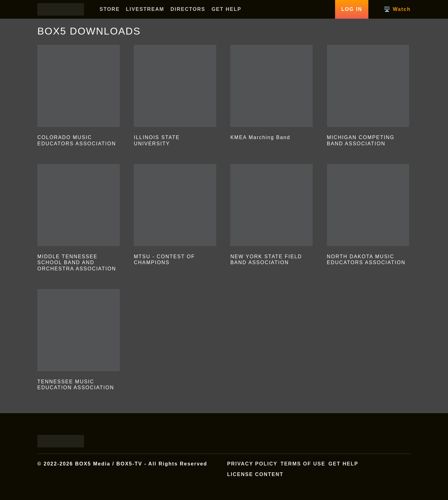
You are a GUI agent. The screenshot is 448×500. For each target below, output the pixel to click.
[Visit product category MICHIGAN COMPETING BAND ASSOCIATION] (368, 97)
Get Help (343, 464)
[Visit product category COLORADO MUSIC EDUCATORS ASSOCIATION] (79, 97)
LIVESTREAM (145, 9)
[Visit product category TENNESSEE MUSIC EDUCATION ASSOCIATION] (79, 341)
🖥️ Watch (397, 9)
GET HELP (226, 9)
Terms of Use (303, 464)
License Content (255, 474)
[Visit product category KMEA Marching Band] (271, 94)
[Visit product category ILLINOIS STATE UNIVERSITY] (175, 97)
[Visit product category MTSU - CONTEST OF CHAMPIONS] (175, 216)
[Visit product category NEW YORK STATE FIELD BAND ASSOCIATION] (271, 216)
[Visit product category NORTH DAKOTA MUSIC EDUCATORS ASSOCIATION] (368, 216)
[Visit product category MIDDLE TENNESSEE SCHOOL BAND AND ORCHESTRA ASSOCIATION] (79, 219)
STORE (110, 9)
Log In (352, 9)
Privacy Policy (252, 464)
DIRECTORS (188, 9)
